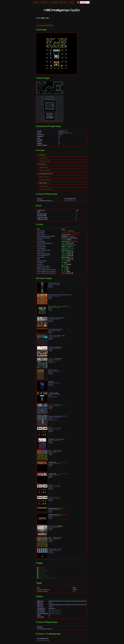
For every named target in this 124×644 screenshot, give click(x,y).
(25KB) (45, 25)
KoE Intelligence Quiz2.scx (45, 201)
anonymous (52, 610)
